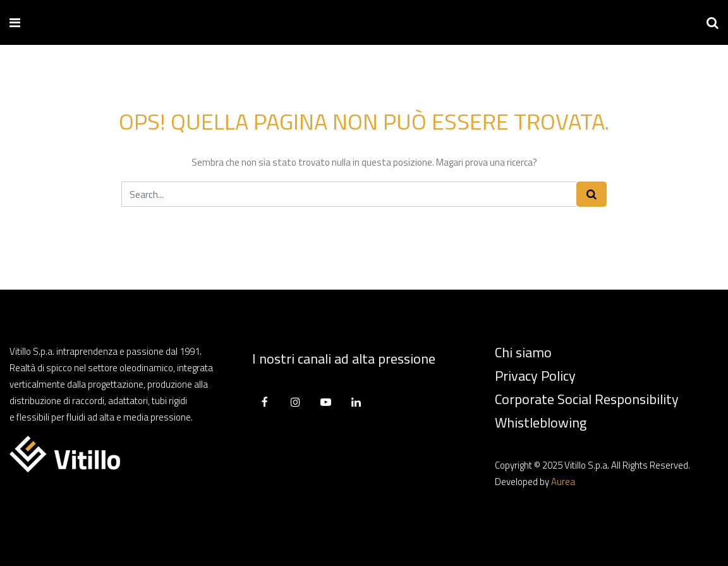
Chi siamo (523, 352)
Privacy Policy (535, 376)
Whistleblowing (541, 422)
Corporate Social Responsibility (587, 399)
